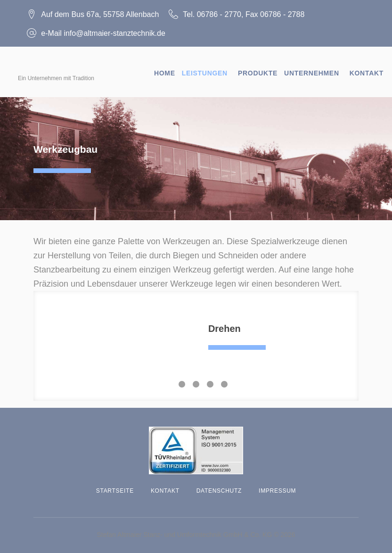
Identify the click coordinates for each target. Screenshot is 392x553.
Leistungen (205, 69)
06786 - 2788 (289, 12)
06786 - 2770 (225, 12)
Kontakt (367, 69)
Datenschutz (219, 487)
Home (165, 69)
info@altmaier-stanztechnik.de (121, 31)
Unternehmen (312, 69)
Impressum (277, 487)
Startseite (115, 487)
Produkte (258, 69)
